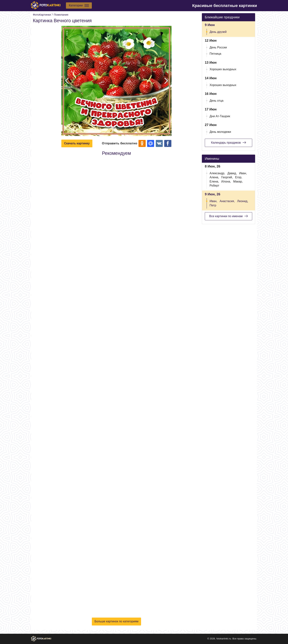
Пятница (215, 54)
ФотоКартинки (42, 15)
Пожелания (61, 15)
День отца (216, 101)
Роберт (214, 186)
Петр (213, 205)
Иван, (243, 173)
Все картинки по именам (228, 216)
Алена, (214, 177)
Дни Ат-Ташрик (220, 116)
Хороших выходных (223, 69)
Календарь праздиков (228, 143)
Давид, (232, 173)
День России (218, 47)
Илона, (226, 181)
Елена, (214, 181)
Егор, (239, 177)
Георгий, (227, 177)
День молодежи (220, 132)
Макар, (238, 181)
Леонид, (243, 201)
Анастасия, (227, 201)
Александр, (217, 173)
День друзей (218, 32)
